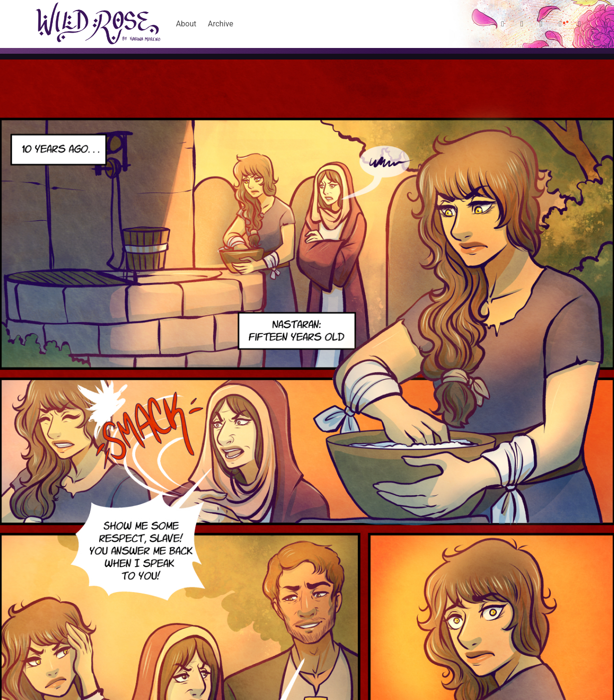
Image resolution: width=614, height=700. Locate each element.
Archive (220, 24)
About (186, 24)
